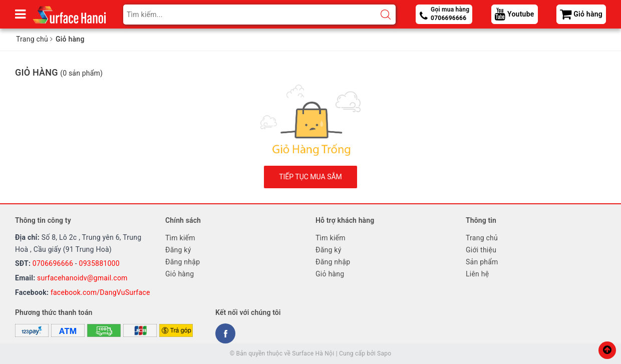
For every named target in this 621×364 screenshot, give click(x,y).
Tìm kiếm (180, 238)
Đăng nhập (183, 262)
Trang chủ (482, 238)
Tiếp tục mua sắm (310, 177)
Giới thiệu (481, 250)
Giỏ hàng (180, 274)
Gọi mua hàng (450, 14)
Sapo (384, 353)
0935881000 (99, 263)
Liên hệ (477, 274)
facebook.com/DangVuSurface (100, 292)
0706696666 (53, 263)
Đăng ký (178, 250)
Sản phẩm (482, 262)
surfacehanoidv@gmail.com (82, 278)
